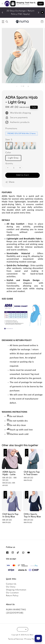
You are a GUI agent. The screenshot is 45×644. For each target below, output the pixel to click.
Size (9, 140)
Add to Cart (23, 175)
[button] (3, 22)
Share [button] (10, 182)
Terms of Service (16, 639)
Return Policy (12, 596)
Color (8, 153)
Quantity (9, 164)
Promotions (11, 129)
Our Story (11, 587)
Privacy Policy (31, 639)
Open (41, 4)
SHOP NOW (21, 16)
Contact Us (11, 584)
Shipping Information (16, 590)
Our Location (12, 593)
